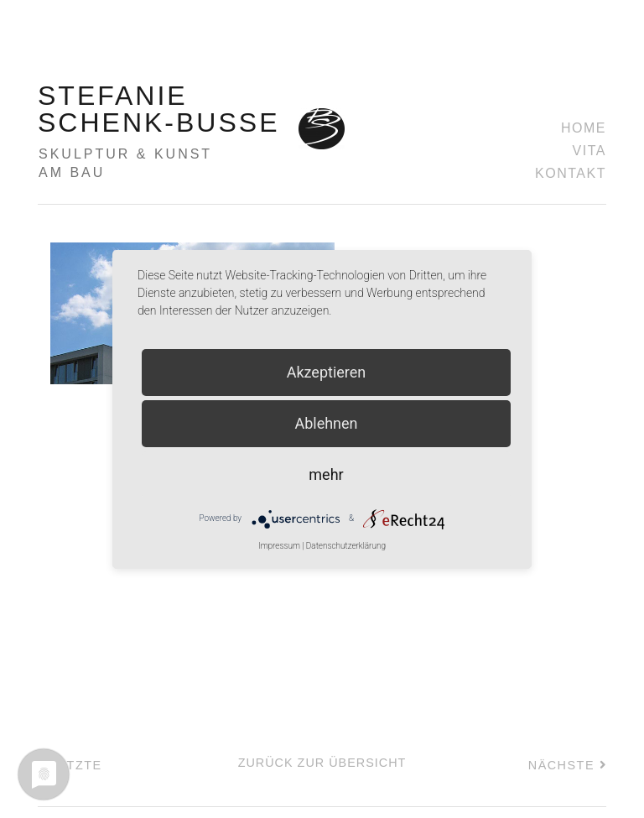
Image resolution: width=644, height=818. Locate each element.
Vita (589, 151)
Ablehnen (326, 423)
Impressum (279, 546)
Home (584, 128)
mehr (326, 474)
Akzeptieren (327, 372)
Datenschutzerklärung (346, 546)
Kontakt (571, 173)
